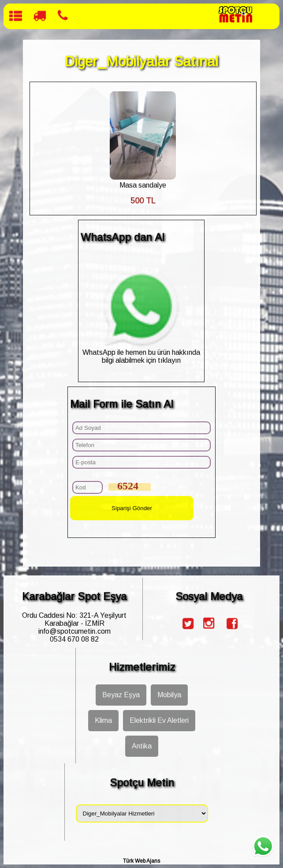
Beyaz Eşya (121, 695)
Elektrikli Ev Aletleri (159, 720)
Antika (142, 746)
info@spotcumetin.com (74, 631)
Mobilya (169, 695)
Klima (103, 720)
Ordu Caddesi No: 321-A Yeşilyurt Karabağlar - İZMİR (74, 619)
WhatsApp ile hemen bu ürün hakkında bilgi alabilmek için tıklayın (141, 352)
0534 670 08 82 (74, 639)
